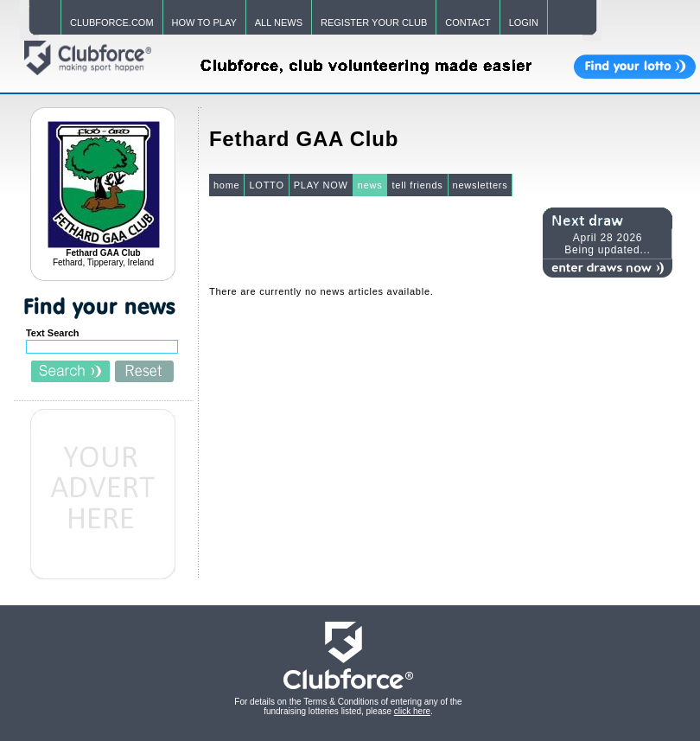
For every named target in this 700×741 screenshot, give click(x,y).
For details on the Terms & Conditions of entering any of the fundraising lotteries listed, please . (348, 706)
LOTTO (266, 185)
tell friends (417, 185)
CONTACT (468, 22)
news (370, 185)
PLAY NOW (321, 185)
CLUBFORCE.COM (112, 22)
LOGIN (524, 22)
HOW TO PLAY (204, 22)
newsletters (480, 185)
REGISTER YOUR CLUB (374, 22)
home (227, 185)
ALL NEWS (279, 22)
